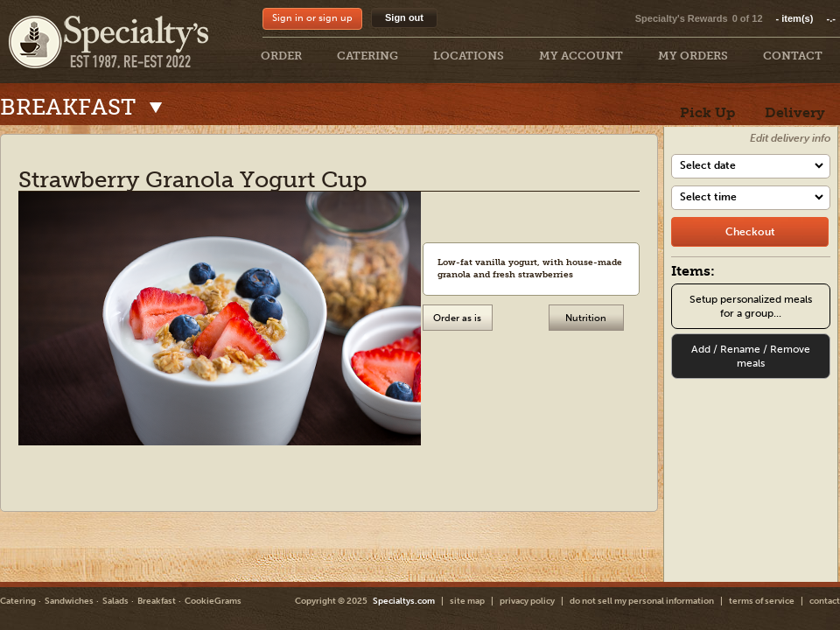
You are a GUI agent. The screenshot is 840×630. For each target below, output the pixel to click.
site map (467, 601)
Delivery (795, 112)
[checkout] (750, 232)
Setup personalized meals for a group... (751, 306)
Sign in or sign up (312, 18)
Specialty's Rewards (682, 18)
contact (825, 601)
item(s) (806, 18)
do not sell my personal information (642, 601)
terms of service (762, 601)
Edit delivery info (790, 138)
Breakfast (157, 601)
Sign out (404, 17)
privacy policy (527, 601)
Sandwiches (69, 601)
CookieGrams (213, 601)
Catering (18, 601)
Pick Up (707, 112)
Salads (115, 601)
